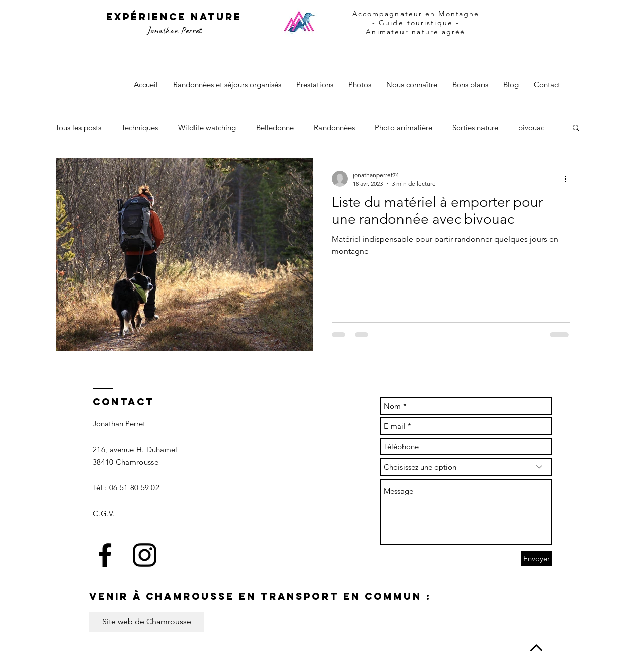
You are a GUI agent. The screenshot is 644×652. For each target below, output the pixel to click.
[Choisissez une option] (466, 467)
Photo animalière (404, 128)
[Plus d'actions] (569, 179)
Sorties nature (475, 128)
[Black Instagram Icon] (145, 555)
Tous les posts (78, 128)
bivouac (531, 128)
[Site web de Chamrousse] (147, 622)
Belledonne (275, 128)
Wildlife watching (207, 128)
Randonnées (334, 128)
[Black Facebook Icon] (105, 555)
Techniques (140, 128)
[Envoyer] (537, 559)
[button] (576, 129)
